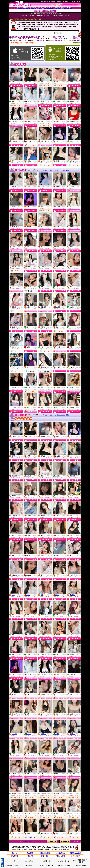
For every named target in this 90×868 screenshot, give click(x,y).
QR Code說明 (77, 43)
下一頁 (59, 170)
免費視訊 (20, 82)
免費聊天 (35, 82)
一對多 (21, 121)
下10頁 (63, 170)
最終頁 (67, 170)
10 (56, 170)
